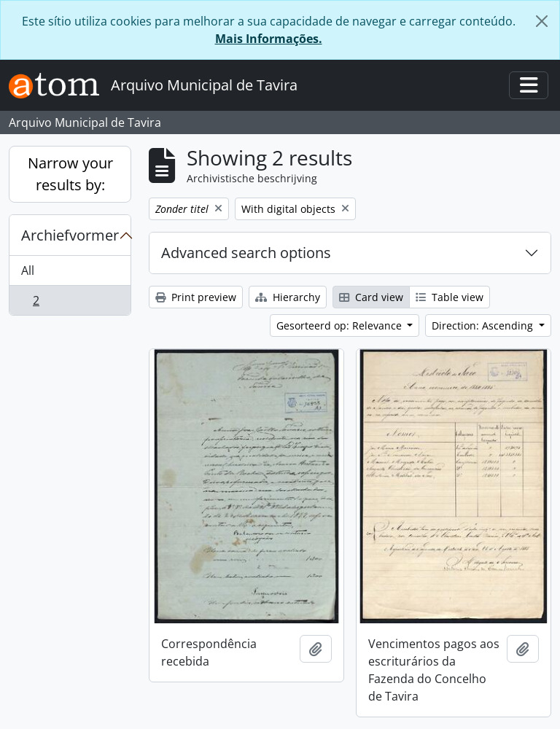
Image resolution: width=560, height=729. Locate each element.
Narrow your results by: (70, 174)
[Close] (542, 21)
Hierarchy (288, 297)
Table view (450, 297)
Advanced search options (246, 253)
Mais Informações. (269, 39)
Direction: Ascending (484, 325)
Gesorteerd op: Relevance (341, 325)
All (28, 270)
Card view (371, 297)
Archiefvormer (70, 235)
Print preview (196, 297)
